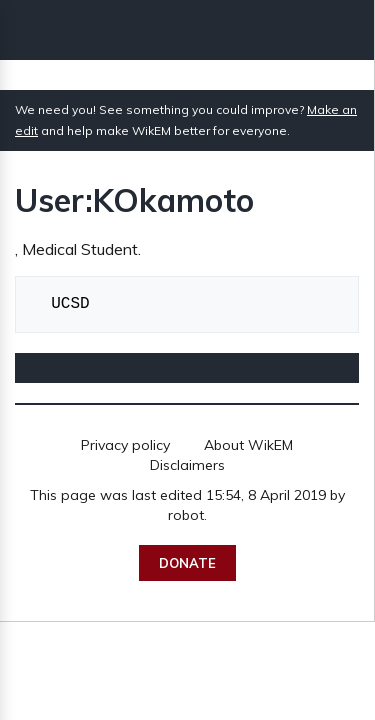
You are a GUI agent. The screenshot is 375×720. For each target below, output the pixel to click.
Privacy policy (125, 445)
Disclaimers (187, 465)
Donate (187, 563)
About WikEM (248, 445)
